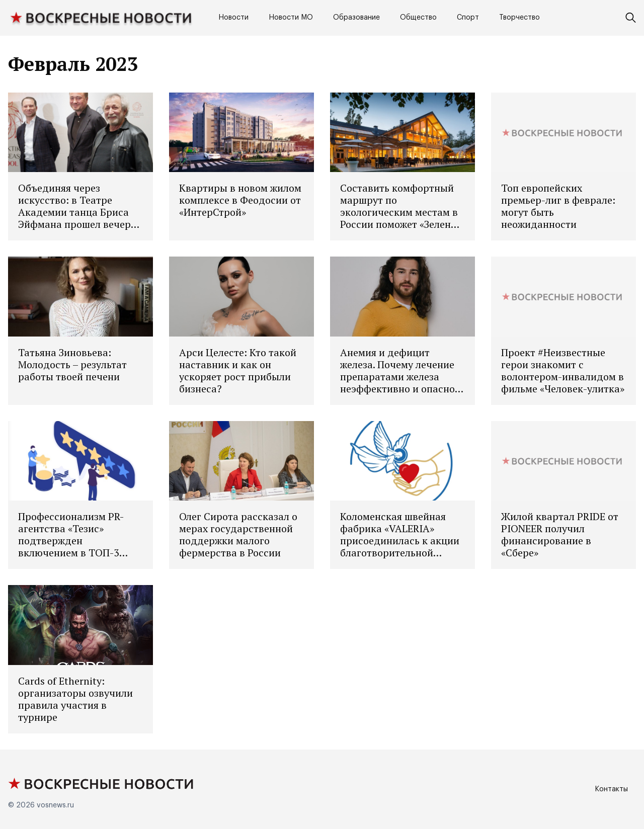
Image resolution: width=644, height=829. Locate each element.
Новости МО (291, 18)
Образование (356, 18)
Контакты (611, 789)
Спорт (468, 18)
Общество (418, 18)
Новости (233, 18)
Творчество (519, 18)
